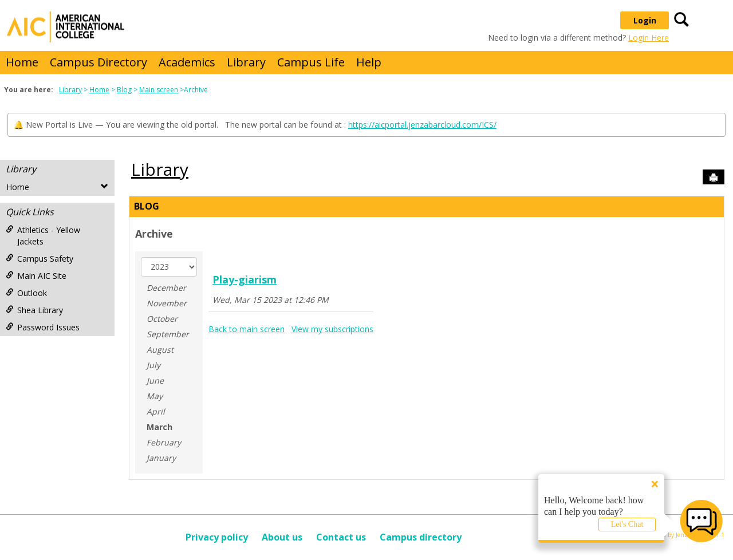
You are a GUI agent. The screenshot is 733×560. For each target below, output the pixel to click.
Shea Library (34, 310)
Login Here (649, 38)
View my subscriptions (332, 329)
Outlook (26, 293)
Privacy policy (217, 537)
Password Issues (43, 327)
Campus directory (421, 537)
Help (369, 62)
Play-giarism (245, 279)
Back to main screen (247, 329)
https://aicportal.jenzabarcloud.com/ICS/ (422, 125)
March (159, 427)
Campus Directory (98, 62)
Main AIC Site (36, 276)
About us (282, 537)
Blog (124, 90)
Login (645, 20)
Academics (187, 62)
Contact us (341, 537)
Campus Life (311, 62)
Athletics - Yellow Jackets (43, 236)
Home (22, 62)
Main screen (159, 90)
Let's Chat (627, 524)
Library (246, 62)
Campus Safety (40, 259)
